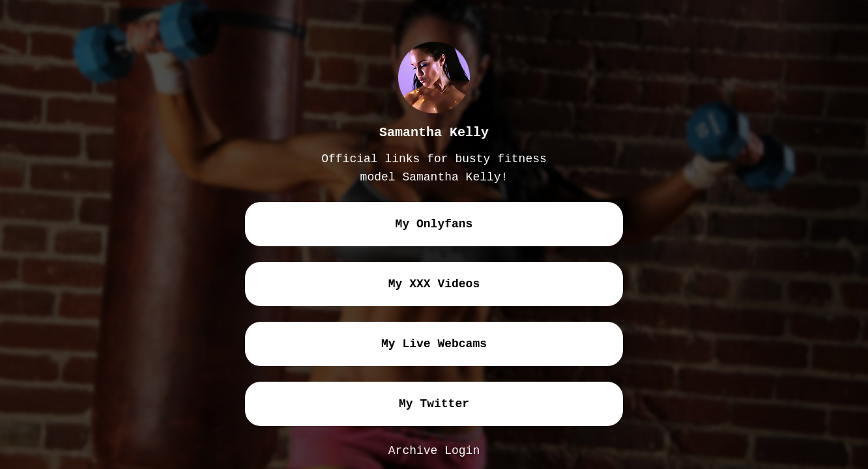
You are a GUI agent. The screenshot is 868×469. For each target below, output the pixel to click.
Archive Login (434, 451)
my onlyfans (434, 224)
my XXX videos (434, 284)
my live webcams (434, 344)
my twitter (434, 404)
